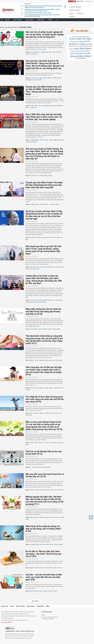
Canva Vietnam (75, 42)
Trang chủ (4, 606)
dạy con (51, 388)
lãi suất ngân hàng (47, 106)
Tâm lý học (80, 13)
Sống (48, 606)
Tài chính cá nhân (54, 204)
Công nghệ (40, 606)
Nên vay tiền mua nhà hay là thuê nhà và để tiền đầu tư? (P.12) (45, 475)
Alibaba (49, 78)
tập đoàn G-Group (77, 44)
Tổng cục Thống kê (32, 142)
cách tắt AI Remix (83, 49)
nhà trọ (60, 568)
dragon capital (42, 78)
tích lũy (36, 360)
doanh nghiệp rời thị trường (56, 140)
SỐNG (50, 20)
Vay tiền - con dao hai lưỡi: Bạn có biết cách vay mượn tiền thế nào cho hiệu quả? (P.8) (44, 577)
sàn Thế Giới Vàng (50, 267)
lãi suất (39, 467)
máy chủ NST (85, 41)
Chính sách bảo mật (7, 622)
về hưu (31, 413)
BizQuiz (72, 13)
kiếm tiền (41, 517)
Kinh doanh (31, 606)
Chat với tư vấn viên (48, 619)
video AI (73, 51)
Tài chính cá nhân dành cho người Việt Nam (41, 300)
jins (72, 37)
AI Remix (78, 51)
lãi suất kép (32, 237)
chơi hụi (34, 467)
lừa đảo (55, 568)
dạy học (50, 176)
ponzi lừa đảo (56, 329)
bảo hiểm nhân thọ (34, 204)
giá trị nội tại (34, 54)
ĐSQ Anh (86, 37)
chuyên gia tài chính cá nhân (37, 267)
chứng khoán (44, 52)
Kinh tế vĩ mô (20, 606)
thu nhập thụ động (34, 544)
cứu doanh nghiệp (34, 140)
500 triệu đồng (88, 46)
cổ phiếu (28, 54)
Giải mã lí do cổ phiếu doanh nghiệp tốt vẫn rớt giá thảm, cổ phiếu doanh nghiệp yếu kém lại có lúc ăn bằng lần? (45, 35)
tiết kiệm (31, 360)
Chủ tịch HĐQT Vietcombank (76, 46)
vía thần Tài (33, 107)
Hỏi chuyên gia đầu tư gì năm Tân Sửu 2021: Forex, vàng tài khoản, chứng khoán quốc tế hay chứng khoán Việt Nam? (44, 250)
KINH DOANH (29, 20)
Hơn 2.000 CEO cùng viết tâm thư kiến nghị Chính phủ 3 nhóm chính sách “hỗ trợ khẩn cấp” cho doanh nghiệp (44, 117)
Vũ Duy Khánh (75, 39)
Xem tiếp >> (32, 600)
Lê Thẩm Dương (43, 176)
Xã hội (12, 606)
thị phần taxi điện (84, 53)
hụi (30, 467)
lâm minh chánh (58, 52)
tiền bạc (31, 388)
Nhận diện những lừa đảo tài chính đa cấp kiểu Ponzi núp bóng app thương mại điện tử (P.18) (43, 312)
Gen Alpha (87, 39)
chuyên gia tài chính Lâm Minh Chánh (36, 302)
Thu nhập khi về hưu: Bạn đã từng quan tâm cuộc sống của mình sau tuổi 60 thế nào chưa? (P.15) (45, 399)
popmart (72, 49)
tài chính (46, 388)
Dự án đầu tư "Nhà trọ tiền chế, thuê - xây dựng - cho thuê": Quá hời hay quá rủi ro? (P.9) (43, 554)
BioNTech (73, 53)
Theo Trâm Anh (78, 37)
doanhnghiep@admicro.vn (52, 617)
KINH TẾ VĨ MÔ (17, 20)
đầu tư (51, 52)
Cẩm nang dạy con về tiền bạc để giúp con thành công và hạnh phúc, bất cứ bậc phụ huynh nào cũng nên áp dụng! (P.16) (44, 371)
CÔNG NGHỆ (41, 20)
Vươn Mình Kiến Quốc (75, 7)
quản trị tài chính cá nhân (45, 329)
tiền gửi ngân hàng (58, 106)
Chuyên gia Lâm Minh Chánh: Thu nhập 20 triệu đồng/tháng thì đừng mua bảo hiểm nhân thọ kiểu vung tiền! (44, 185)
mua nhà (31, 490)
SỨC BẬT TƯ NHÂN (75, 10)
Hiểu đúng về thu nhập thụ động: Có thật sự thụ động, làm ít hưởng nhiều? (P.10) (43, 529)
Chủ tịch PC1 (85, 51)
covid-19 (47, 443)
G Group (88, 44)
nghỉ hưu (42, 413)
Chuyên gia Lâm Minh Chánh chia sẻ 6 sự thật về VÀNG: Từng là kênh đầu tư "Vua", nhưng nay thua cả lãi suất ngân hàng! (44, 90)
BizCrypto (72, 16)
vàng (40, 106)
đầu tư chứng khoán (34, 52)
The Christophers (80, 58)
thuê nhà (37, 490)
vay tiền (45, 591)
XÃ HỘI (7, 20)
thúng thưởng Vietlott (80, 56)
